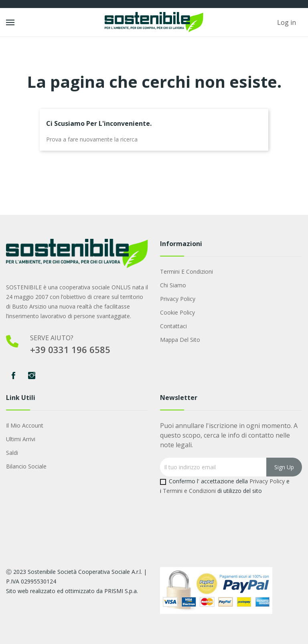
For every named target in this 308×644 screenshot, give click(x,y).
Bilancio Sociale (26, 466)
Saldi (12, 453)
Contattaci (173, 326)
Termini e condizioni (186, 272)
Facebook (13, 375)
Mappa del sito (180, 340)
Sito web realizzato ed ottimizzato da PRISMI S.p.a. (72, 591)
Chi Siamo (173, 285)
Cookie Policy (177, 312)
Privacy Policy (178, 299)
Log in (287, 22)
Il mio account (25, 425)
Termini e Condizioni (189, 491)
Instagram (32, 375)
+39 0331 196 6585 (70, 349)
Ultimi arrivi (21, 439)
